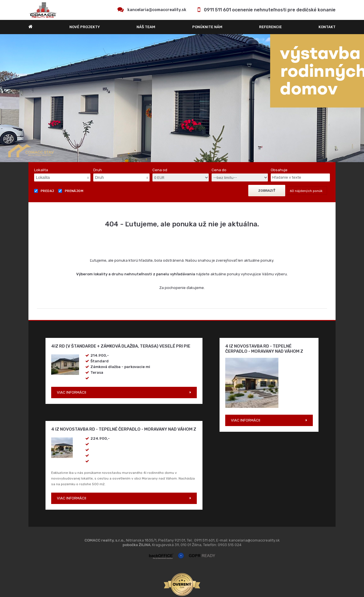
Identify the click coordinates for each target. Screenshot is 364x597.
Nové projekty (85, 27)
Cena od (160, 170)
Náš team (146, 27)
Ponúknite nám (207, 27)
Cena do (219, 170)
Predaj (44, 191)
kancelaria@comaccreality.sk (157, 10)
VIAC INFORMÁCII (72, 392)
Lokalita (41, 170)
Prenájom (71, 191)
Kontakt (327, 27)
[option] (182, 98)
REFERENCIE (270, 27)
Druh (98, 170)
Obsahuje (279, 170)
